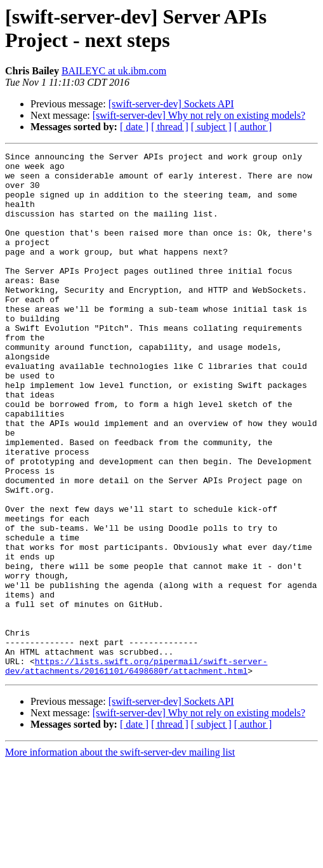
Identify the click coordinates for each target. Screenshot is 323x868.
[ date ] (134, 127)
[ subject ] (211, 127)
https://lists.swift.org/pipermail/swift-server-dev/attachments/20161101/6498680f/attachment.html (136, 770)
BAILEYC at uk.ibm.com (114, 71)
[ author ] (253, 127)
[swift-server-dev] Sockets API (171, 104)
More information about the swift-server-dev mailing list (120, 857)
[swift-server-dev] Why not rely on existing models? (199, 115)
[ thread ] (170, 127)
